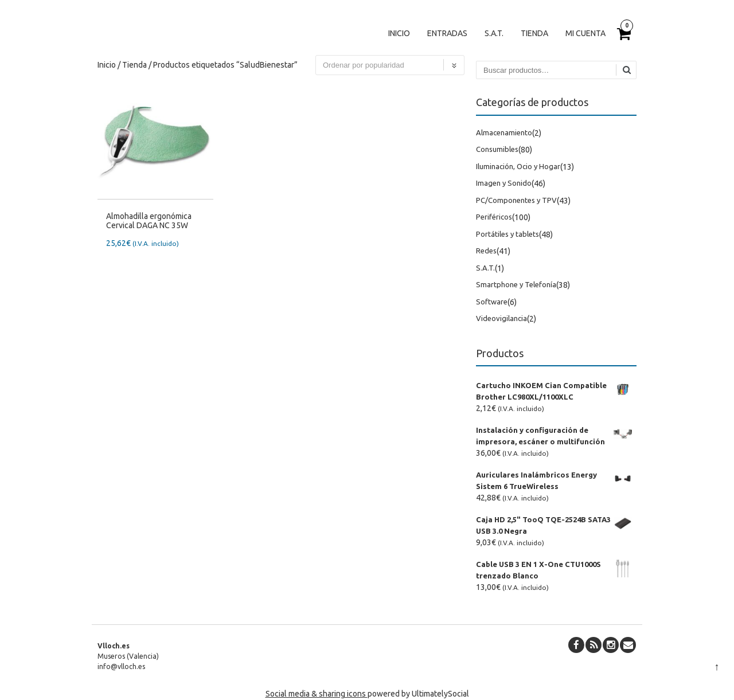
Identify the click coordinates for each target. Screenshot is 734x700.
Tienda (534, 33)
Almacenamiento (504, 132)
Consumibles (497, 149)
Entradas (447, 33)
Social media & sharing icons (317, 694)
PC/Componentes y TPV (516, 200)
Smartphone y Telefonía (516, 284)
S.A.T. (494, 33)
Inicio (399, 33)
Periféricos (494, 217)
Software (492, 302)
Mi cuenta (585, 33)
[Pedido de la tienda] (390, 65)
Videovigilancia (501, 318)
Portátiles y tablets (507, 234)
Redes (486, 251)
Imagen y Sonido (504, 183)
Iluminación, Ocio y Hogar (518, 166)
